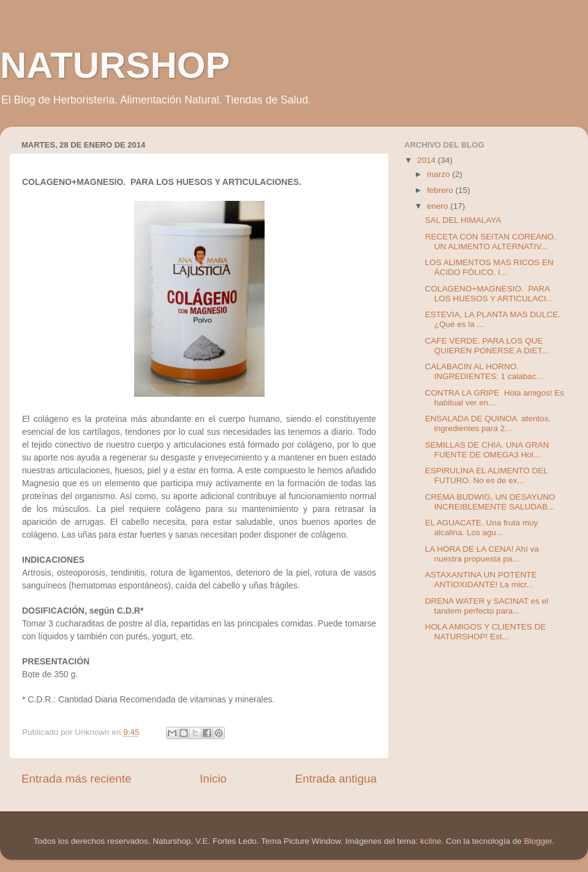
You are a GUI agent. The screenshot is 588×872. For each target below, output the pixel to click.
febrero (441, 190)
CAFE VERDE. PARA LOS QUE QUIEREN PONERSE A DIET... (487, 346)
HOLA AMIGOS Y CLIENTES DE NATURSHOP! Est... (486, 632)
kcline (431, 841)
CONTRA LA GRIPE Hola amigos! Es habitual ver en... (495, 398)
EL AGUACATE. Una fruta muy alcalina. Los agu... (482, 528)
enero (439, 206)
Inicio (213, 779)
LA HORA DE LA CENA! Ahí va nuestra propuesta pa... (482, 554)
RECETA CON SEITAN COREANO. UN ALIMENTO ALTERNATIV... (491, 242)
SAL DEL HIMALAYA (463, 220)
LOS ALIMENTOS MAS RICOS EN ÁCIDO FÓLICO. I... (489, 267)
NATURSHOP (115, 65)
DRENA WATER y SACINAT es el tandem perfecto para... (487, 606)
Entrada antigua (336, 779)
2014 (428, 160)
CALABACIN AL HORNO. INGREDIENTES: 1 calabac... (484, 371)
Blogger (538, 841)
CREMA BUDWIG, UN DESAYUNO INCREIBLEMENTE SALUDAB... (490, 502)
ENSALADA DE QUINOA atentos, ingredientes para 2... (488, 423)
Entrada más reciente (77, 779)
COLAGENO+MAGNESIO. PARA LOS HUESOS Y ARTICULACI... (489, 294)
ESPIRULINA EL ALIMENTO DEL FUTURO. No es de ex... (487, 475)
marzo (439, 174)
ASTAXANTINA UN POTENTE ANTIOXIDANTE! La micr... (481, 580)
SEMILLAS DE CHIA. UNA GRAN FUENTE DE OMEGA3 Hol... (487, 450)
